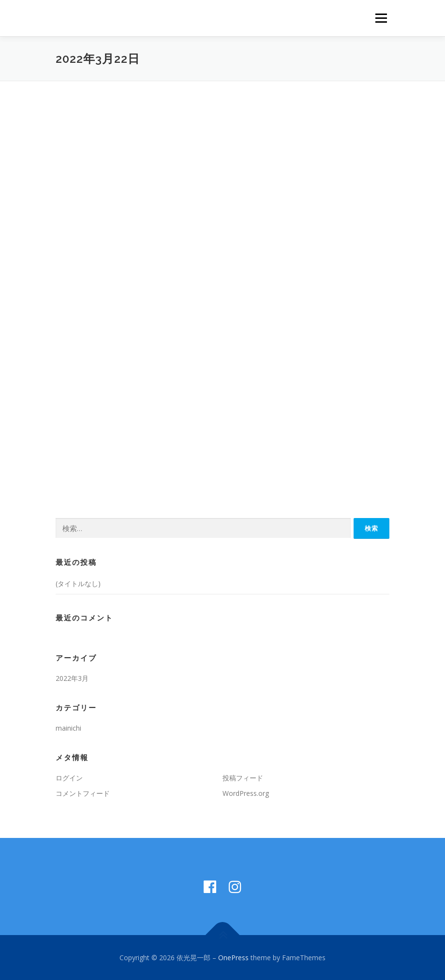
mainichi (68, 728)
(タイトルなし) (78, 584)
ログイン (69, 778)
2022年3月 (72, 678)
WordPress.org (246, 793)
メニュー (381, 18)
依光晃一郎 (85, 19)
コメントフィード (83, 793)
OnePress (233, 958)
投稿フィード (243, 778)
